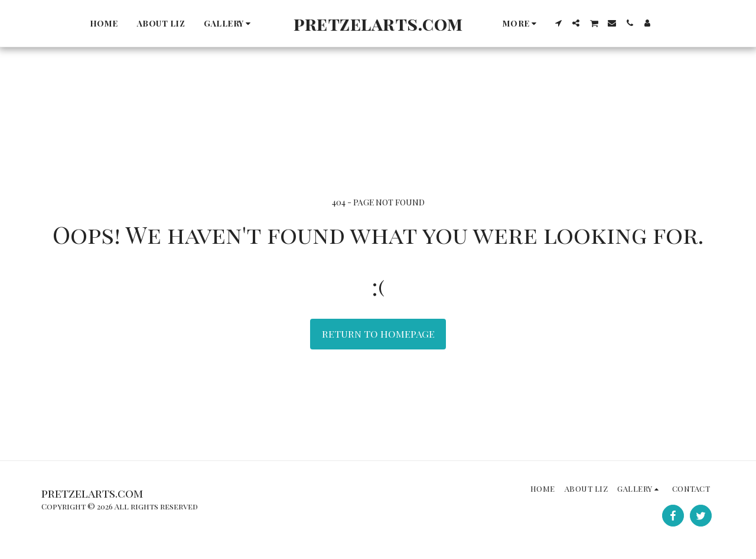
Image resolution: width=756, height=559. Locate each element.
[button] (229, 24)
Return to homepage (378, 334)
